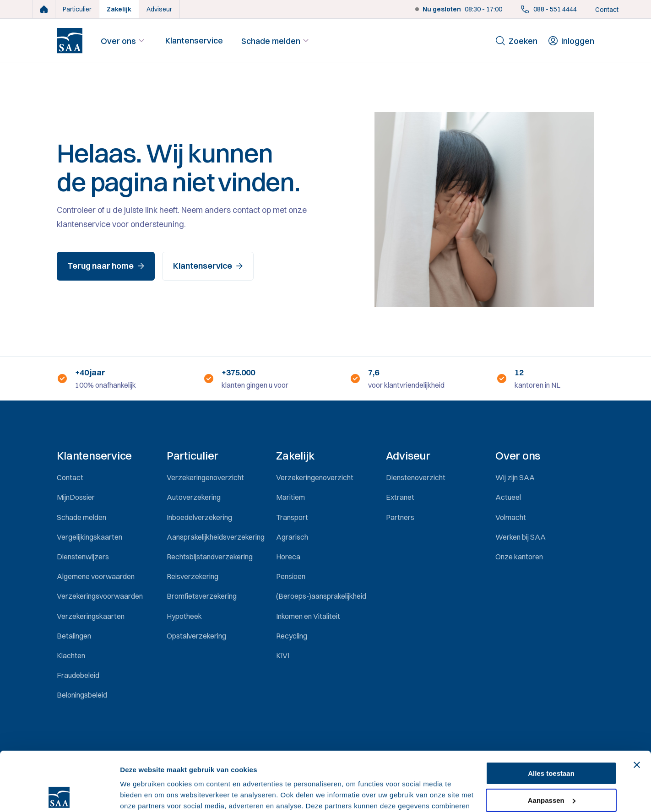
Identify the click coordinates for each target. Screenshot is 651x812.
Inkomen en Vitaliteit (308, 616)
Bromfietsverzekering (202, 596)
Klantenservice (194, 41)
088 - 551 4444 (549, 9)
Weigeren (551, 768)
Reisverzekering (193, 576)
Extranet (400, 497)
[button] (106, 456)
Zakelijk (119, 9)
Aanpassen (552, 741)
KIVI (283, 655)
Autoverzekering (194, 497)
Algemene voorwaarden (96, 576)
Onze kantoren (519, 557)
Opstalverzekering (196, 636)
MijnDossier (76, 497)
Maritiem (290, 497)
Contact (607, 10)
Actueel (508, 497)
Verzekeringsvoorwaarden (100, 596)
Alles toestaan (551, 714)
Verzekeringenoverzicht (205, 477)
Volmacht (511, 517)
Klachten (71, 655)
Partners (400, 517)
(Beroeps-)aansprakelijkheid (321, 596)
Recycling (292, 636)
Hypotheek (184, 616)
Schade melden (276, 41)
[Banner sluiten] (637, 706)
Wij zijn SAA (515, 477)
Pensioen (291, 576)
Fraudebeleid (78, 675)
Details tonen (142, 794)
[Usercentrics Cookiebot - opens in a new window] (59, 794)
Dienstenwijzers (83, 557)
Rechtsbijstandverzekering (210, 557)
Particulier (77, 9)
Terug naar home (106, 266)
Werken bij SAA (521, 537)
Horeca (288, 557)
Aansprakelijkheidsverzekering (216, 537)
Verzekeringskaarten (91, 616)
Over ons (124, 41)
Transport (292, 517)
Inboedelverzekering (199, 517)
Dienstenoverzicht (416, 477)
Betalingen (74, 636)
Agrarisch (292, 537)
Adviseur (159, 9)
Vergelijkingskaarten (90, 537)
